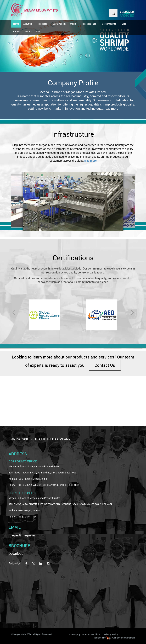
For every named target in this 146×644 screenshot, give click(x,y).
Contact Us (105, 365)
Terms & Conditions (91, 634)
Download (16, 553)
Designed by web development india (114, 638)
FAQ (38, 31)
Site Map (73, 634)
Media (74, 24)
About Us (29, 24)
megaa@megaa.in (22, 535)
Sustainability (59, 24)
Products (43, 24)
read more (111, 108)
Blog (124, 24)
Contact (28, 31)
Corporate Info (110, 24)
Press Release (90, 24)
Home (16, 24)
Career (17, 31)
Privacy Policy (111, 634)
